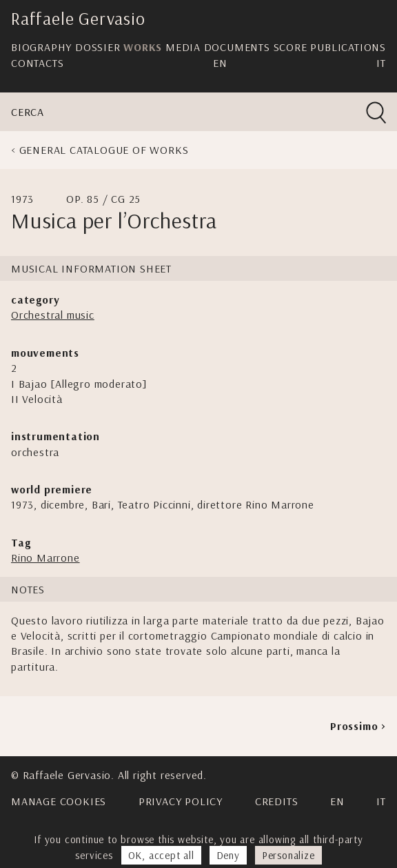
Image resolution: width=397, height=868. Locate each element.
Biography (41, 47)
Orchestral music (53, 315)
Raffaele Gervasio (78, 18)
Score (291, 47)
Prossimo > (358, 726)
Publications (348, 47)
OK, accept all (161, 855)
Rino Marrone (45, 558)
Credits (277, 801)
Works (143, 47)
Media (183, 47)
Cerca (28, 112)
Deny (228, 855)
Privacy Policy (181, 801)
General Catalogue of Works (104, 150)
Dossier (98, 47)
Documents (237, 47)
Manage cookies (59, 801)
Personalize (288, 855)
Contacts (37, 63)
